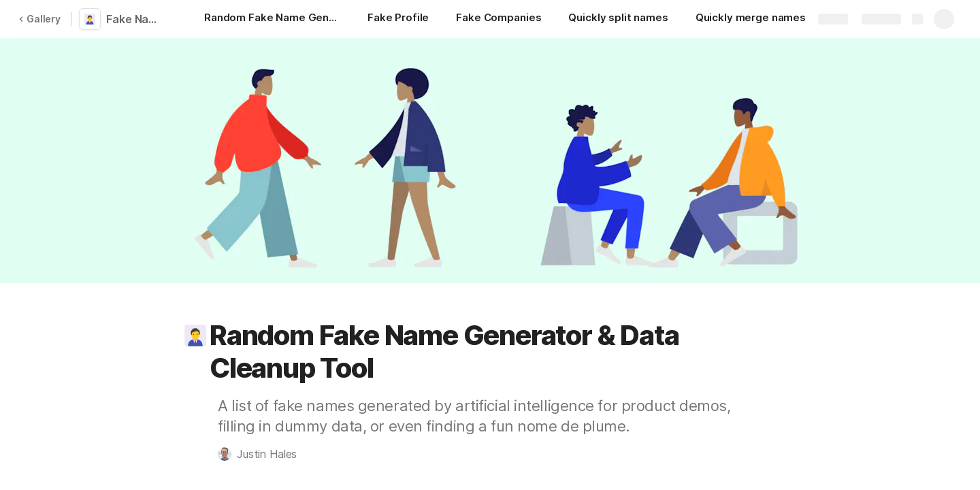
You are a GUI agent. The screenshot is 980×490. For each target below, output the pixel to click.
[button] (195, 336)
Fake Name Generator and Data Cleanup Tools (137, 19)
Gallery (39, 19)
